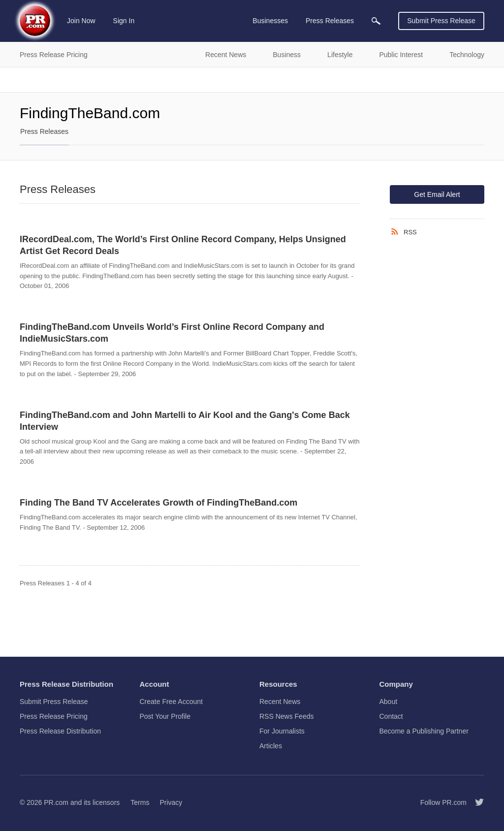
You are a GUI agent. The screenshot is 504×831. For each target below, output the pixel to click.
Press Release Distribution (60, 731)
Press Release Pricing (54, 716)
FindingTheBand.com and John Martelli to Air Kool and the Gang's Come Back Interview (185, 421)
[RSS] (397, 232)
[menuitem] (376, 21)
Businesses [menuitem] (270, 21)
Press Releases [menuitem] (330, 21)
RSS (410, 232)
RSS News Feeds (286, 716)
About (389, 702)
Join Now (81, 21)
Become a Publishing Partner (424, 731)
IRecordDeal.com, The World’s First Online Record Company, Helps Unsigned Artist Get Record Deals (183, 245)
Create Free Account (171, 702)
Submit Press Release (441, 21)
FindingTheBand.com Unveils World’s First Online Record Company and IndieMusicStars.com (172, 333)
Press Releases (44, 131)
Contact (391, 716)
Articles (271, 746)
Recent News (280, 702)
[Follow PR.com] (475, 802)
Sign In (124, 21)
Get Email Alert (437, 194)
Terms (140, 802)
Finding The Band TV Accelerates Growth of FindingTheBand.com (158, 503)
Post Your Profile (165, 716)
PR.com (56, 802)
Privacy (171, 802)
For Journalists (282, 731)
